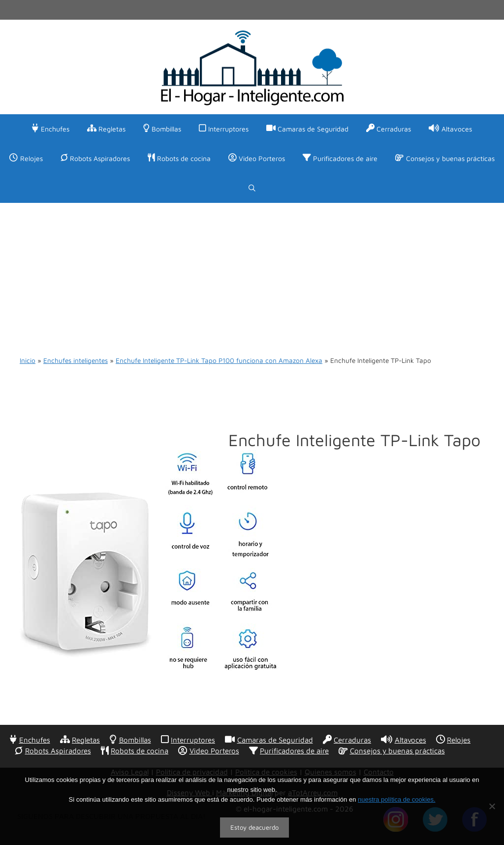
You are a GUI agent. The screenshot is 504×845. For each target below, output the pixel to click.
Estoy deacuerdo (254, 827)
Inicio (28, 360)
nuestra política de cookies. (397, 799)
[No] (492, 806)
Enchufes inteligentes (76, 360)
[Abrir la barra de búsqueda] (252, 188)
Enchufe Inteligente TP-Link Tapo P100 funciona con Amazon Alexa (219, 360)
